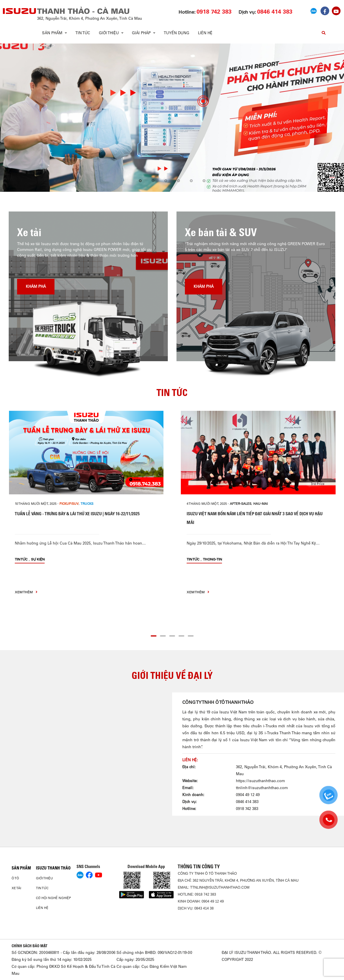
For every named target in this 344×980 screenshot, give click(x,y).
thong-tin (212, 559)
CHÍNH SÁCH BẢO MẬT (30, 946)
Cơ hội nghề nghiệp (53, 898)
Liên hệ (205, 33)
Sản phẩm (21, 868)
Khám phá (36, 286)
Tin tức (83, 33)
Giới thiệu (44, 878)
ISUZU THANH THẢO (53, 868)
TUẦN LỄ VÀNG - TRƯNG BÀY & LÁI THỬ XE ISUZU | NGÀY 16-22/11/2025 (77, 514)
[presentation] (16, 118)
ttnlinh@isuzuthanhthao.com (262, 788)
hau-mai (261, 504)
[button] (140, 181)
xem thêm (26, 592)
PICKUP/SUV (69, 504)
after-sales (241, 504)
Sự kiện (38, 559)
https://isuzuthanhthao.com (260, 781)
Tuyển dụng (176, 33)
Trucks (87, 504)
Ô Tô (15, 878)
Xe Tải (16, 888)
